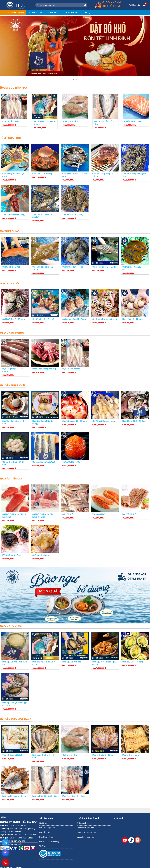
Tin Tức (43, 846)
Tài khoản (135, 5)
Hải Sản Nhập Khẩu (48, 828)
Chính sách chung (84, 823)
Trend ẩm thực (71, 13)
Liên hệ (87, 13)
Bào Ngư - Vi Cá (46, 837)
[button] (74, 79)
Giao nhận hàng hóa (85, 837)
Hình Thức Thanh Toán (87, 832)
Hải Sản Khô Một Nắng (49, 842)
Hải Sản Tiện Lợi (46, 832)
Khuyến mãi (53, 13)
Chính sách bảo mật (85, 828)
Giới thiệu (43, 823)
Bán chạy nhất (36, 13)
